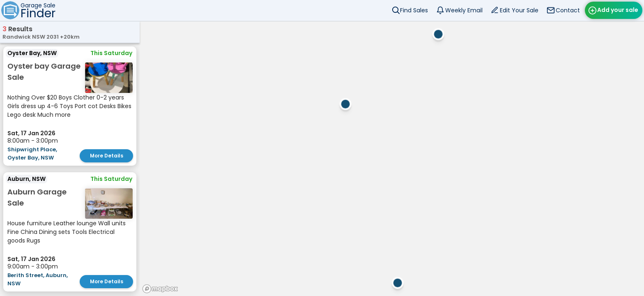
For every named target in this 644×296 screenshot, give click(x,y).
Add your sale (618, 10)
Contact (568, 10)
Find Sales (414, 10)
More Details (107, 156)
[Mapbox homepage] (160, 289)
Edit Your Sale (519, 10)
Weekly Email (464, 10)
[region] (392, 158)
